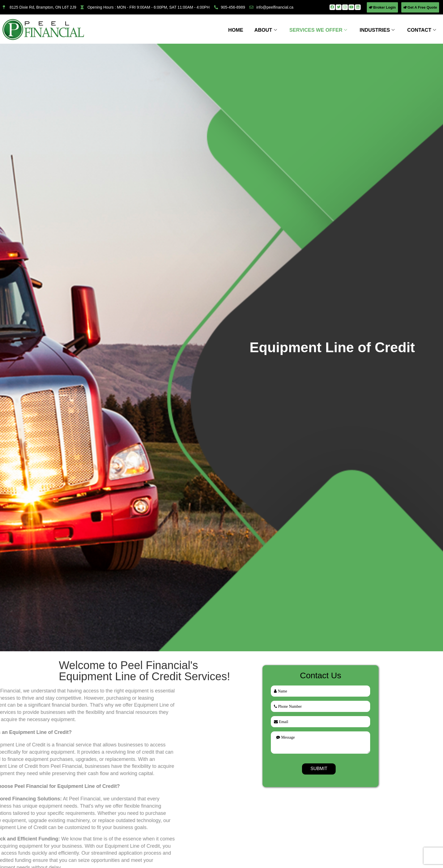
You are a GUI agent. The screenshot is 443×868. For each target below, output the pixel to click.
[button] (382, 7)
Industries (378, 30)
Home (236, 30)
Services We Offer (319, 30)
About (266, 30)
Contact (422, 30)
